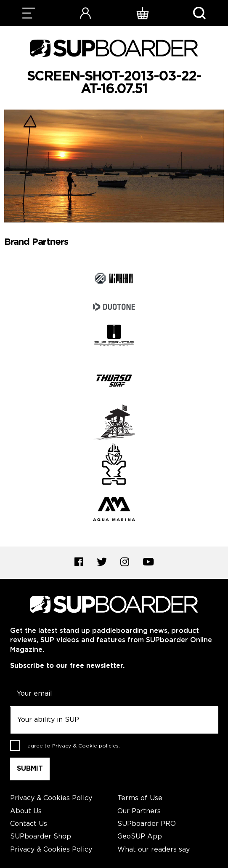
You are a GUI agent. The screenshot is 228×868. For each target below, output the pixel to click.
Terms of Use (140, 798)
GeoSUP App (140, 837)
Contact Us (29, 824)
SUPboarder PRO (147, 824)
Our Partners (139, 811)
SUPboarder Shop (41, 837)
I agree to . (72, 746)
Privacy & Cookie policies (85, 746)
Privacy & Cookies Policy (51, 798)
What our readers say (154, 850)
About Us (26, 811)
